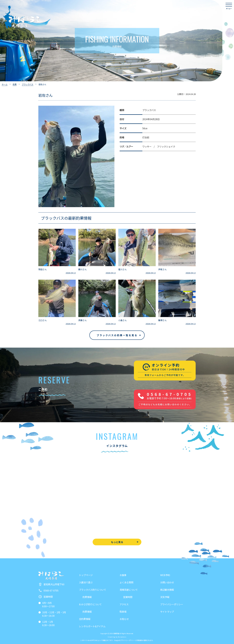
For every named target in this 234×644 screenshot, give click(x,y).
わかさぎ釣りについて (90, 604)
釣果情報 (87, 597)
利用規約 (139, 640)
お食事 (123, 575)
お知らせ (124, 619)
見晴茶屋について (129, 590)
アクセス (124, 604)
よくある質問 (126, 582)
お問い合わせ (167, 582)
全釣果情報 (85, 619)
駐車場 (123, 612)
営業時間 (128, 597)
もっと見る (117, 542)
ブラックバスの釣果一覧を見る (117, 335)
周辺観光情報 (167, 590)
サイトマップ (167, 612)
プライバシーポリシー (172, 604)
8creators (122, 637)
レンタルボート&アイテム (92, 626)
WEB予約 (165, 575)
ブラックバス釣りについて (93, 590)
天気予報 (165, 597)
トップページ (86, 575)
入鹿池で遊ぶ (86, 582)
